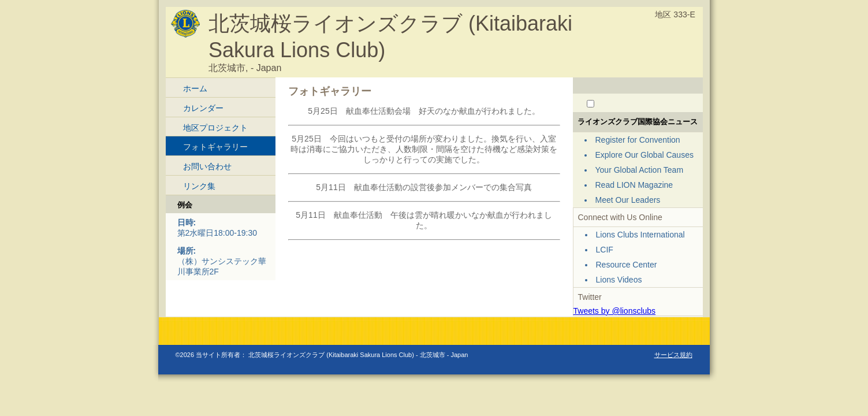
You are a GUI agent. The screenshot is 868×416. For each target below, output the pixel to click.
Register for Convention (638, 140)
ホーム (195, 88)
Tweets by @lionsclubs (615, 311)
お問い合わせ (207, 166)
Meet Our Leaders (628, 200)
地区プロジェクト (215, 128)
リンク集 (199, 186)
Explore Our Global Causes (645, 155)
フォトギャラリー (215, 147)
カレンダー (203, 108)
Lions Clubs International (640, 235)
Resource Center (627, 265)
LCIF (605, 250)
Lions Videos (619, 280)
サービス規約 (673, 355)
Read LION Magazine (634, 185)
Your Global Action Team (640, 170)
